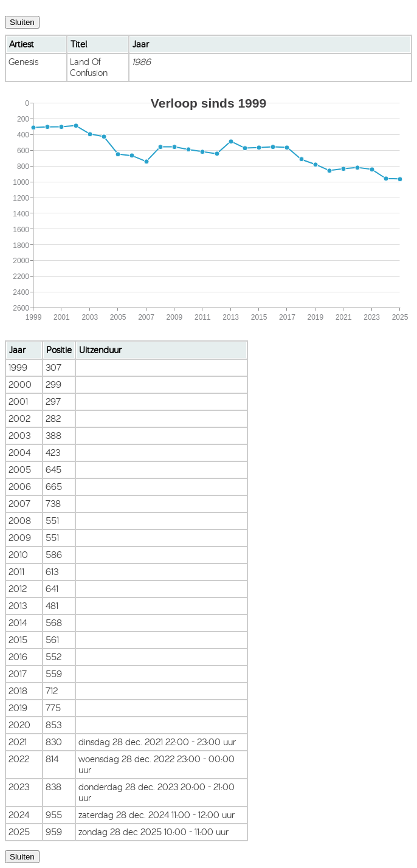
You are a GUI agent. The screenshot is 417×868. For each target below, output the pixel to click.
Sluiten (22, 22)
